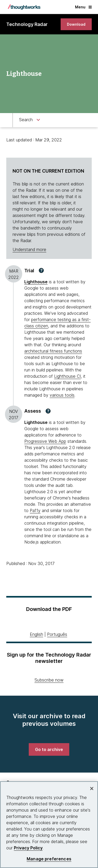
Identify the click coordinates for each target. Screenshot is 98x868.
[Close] (92, 789)
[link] (76, 24)
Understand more (29, 249)
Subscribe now (49, 680)
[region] (49, 825)
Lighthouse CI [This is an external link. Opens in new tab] (67, 376)
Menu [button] (83, 7)
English (36, 634)
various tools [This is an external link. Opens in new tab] (62, 395)
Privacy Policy (28, 848)
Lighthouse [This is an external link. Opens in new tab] (36, 282)
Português (57, 634)
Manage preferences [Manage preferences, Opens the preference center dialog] (49, 859)
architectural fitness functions (53, 351)
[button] (41, 270)
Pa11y (35, 510)
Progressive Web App (45, 441)
